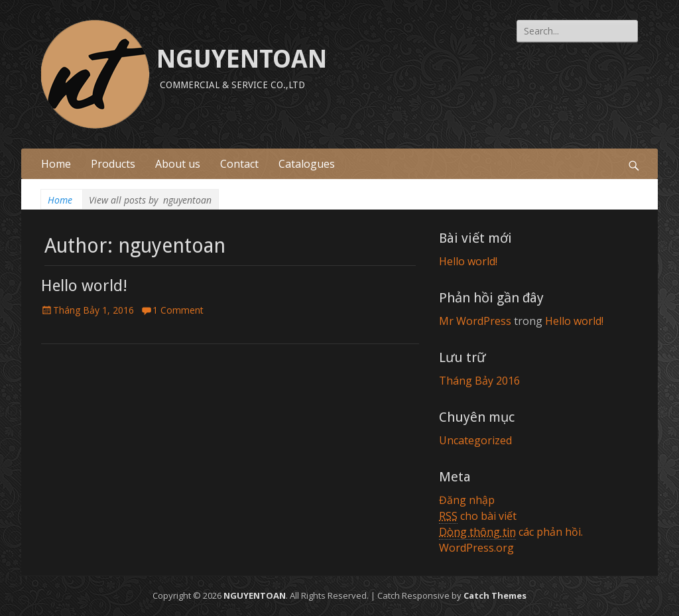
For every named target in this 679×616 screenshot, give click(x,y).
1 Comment (178, 310)
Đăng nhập (467, 500)
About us (178, 164)
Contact (239, 164)
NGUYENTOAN (242, 59)
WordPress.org (476, 548)
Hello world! (84, 286)
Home (56, 164)
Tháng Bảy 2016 (479, 381)
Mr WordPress (475, 321)
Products (113, 164)
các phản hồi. (511, 532)
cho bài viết (478, 516)
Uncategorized (475, 440)
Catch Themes (495, 595)
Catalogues (307, 164)
